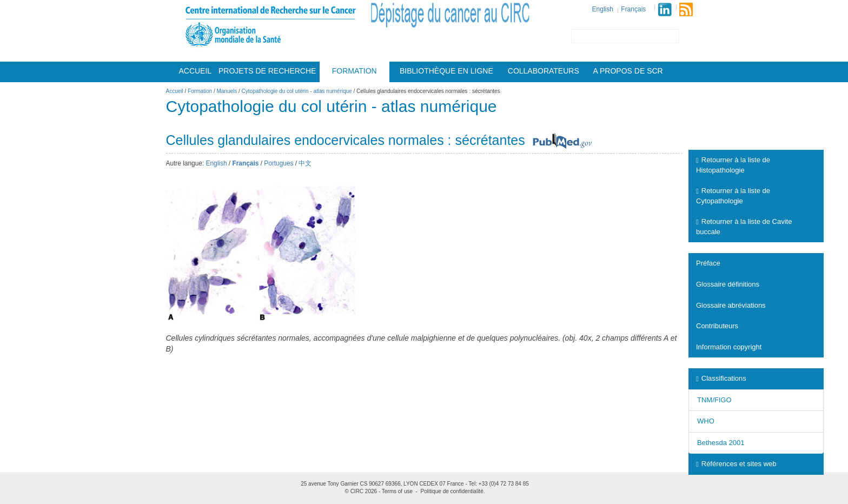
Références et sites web (736, 464)
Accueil (195, 71)
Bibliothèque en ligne (446, 71)
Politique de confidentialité (452, 491)
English (603, 9)
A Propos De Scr (628, 71)
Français (633, 9)
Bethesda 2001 (721, 443)
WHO (706, 421)
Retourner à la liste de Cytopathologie (733, 196)
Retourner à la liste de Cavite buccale (744, 227)
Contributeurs (717, 326)
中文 (305, 163)
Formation (355, 71)
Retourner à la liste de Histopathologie (733, 165)
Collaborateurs (544, 71)
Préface (708, 263)
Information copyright (729, 347)
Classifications (721, 378)
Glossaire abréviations (731, 305)
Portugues (279, 163)
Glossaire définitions (728, 284)
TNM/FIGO (714, 400)
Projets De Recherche (267, 71)
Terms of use (397, 491)
